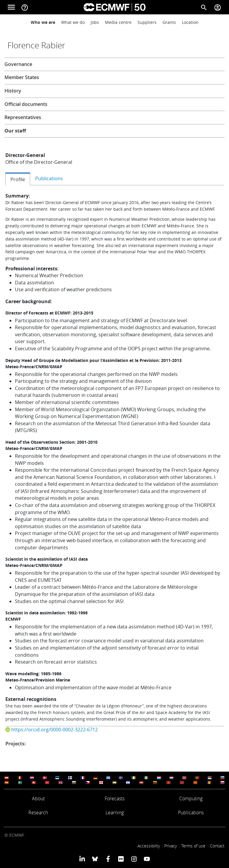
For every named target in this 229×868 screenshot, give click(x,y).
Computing (191, 798)
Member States (22, 77)
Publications (191, 813)
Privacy (171, 846)
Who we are (43, 22)
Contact (217, 846)
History (13, 91)
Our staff (15, 131)
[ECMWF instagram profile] (134, 858)
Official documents (26, 104)
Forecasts (115, 798)
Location (190, 22)
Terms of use (193, 846)
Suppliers (147, 22)
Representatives (23, 117)
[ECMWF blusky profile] (95, 858)
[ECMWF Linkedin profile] (82, 858)
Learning (115, 813)
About (38, 798)
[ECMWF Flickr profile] (121, 858)
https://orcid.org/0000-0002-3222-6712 (55, 730)
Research (38, 813)
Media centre (118, 22)
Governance (18, 64)
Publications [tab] (49, 178)
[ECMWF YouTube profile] (147, 858)
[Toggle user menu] (218, 7)
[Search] (204, 7)
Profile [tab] (18, 179)
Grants (169, 22)
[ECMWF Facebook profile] (108, 858)
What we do (73, 22)
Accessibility (149, 846)
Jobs (95, 22)
